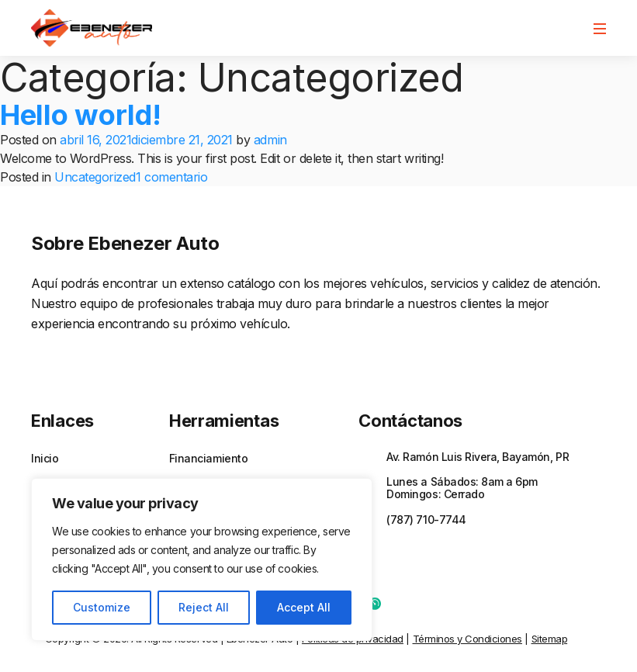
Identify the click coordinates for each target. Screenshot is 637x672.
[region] (202, 559)
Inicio (45, 459)
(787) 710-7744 (426, 520)
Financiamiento (208, 459)
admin (270, 140)
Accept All (304, 607)
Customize (102, 607)
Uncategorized (95, 177)
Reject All (204, 607)
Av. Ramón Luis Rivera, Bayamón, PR (478, 457)
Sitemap (550, 639)
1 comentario (171, 177)
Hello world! (80, 115)
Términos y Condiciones (467, 639)
